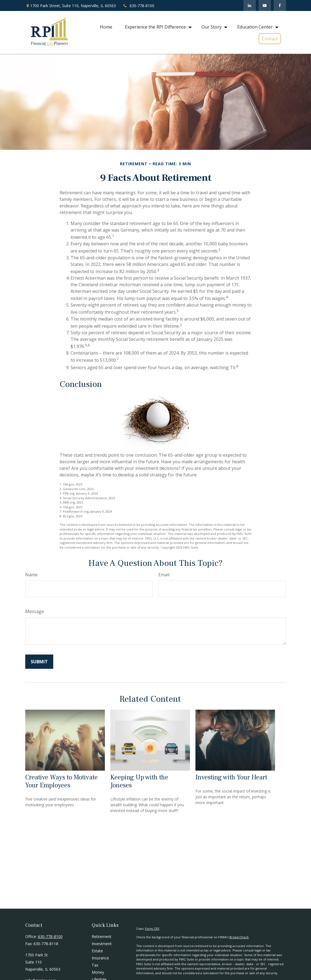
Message (35, 611)
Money (98, 972)
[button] (106, 27)
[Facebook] (280, 5)
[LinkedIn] (250, 5)
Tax (95, 965)
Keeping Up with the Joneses (139, 781)
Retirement (102, 937)
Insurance (100, 958)
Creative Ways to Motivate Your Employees (61, 781)
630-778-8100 (138, 6)
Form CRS (152, 929)
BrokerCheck (239, 937)
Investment (102, 944)
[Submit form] (39, 662)
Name (31, 575)
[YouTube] (265, 5)
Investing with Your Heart (231, 777)
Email (164, 575)
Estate (97, 951)
